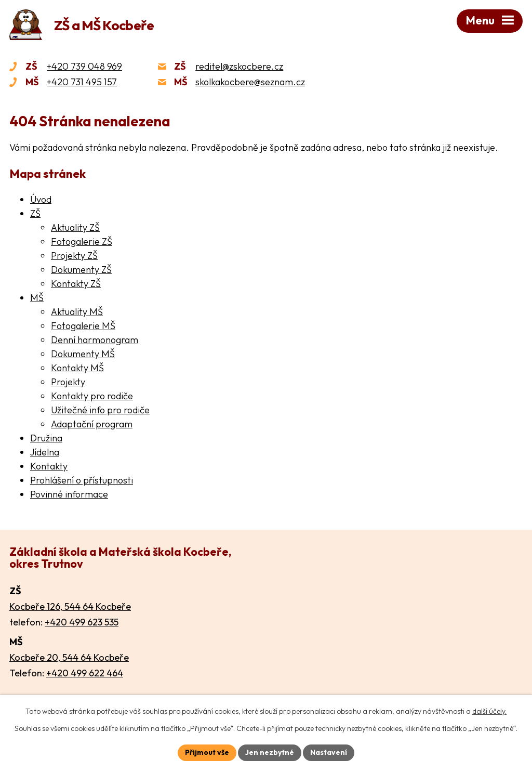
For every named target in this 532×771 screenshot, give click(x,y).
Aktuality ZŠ (75, 227)
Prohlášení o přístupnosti (82, 480)
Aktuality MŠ (77, 312)
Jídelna (45, 452)
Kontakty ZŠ (76, 284)
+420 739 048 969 (84, 66)
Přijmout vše (207, 752)
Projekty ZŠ (74, 256)
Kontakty (49, 466)
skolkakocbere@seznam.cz (250, 82)
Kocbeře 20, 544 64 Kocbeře (69, 657)
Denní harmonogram (95, 340)
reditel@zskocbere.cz (239, 66)
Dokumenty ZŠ (81, 270)
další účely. (489, 711)
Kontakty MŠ (77, 368)
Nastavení (329, 752)
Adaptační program (92, 424)
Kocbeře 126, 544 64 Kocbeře (70, 606)
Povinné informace (69, 494)
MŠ (37, 298)
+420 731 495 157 (82, 82)
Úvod (41, 199)
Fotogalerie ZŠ (82, 241)
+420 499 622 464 (85, 673)
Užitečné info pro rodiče (100, 410)
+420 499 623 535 (82, 622)
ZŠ (35, 213)
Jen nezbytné (270, 752)
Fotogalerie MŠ (83, 326)
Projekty (68, 382)
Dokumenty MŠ (83, 354)
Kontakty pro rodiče (92, 396)
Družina (46, 438)
